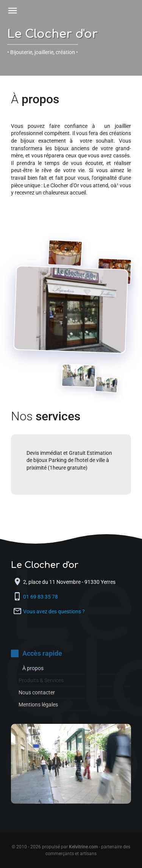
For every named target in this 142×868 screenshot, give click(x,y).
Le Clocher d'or (52, 34)
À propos (33, 668)
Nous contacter (37, 692)
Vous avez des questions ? (54, 611)
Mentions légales (38, 705)
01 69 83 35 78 (41, 597)
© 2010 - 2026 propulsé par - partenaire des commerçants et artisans (71, 850)
